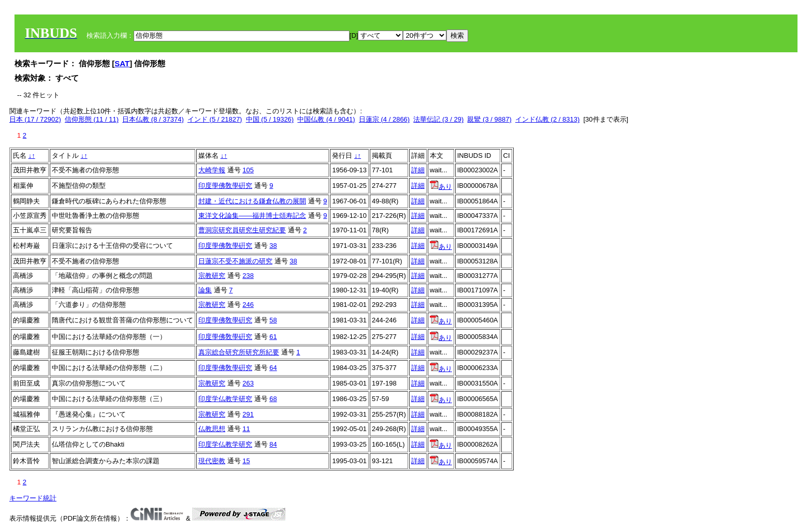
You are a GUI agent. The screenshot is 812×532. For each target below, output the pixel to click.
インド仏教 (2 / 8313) (547, 119)
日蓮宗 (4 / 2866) (384, 119)
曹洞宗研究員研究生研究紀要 (242, 230)
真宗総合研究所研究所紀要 (239, 352)
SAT (122, 63)
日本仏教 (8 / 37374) (153, 119)
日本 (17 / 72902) (35, 119)
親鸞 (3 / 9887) (489, 119)
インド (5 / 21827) (215, 119)
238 (248, 276)
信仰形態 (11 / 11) (92, 119)
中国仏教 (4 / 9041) (326, 119)
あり (441, 187)
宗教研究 (212, 276)
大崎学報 (212, 170)
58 (273, 320)
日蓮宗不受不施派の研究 (235, 261)
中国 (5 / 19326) (270, 119)
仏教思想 (212, 429)
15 (246, 461)
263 (248, 383)
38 (273, 246)
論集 (205, 290)
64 (273, 368)
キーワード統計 (33, 498)
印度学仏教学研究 (225, 399)
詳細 (418, 170)
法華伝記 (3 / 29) (438, 119)
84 (273, 444)
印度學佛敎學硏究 (225, 186)
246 (248, 305)
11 (246, 429)
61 (273, 337)
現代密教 (212, 461)
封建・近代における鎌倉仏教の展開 (252, 201)
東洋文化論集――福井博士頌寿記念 (252, 216)
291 (248, 414)
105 (248, 170)
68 (273, 399)
